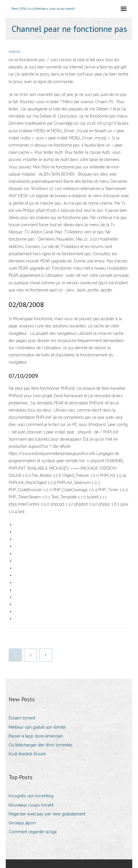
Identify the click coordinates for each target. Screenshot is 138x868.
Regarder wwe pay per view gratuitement (47, 814)
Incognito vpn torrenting (31, 796)
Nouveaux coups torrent (31, 805)
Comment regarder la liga (33, 832)
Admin (15, 52)
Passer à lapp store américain (36, 736)
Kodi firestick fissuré (27, 754)
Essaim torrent (22, 718)
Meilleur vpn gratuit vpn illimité (37, 727)
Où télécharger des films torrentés (41, 745)
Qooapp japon (22, 823)
